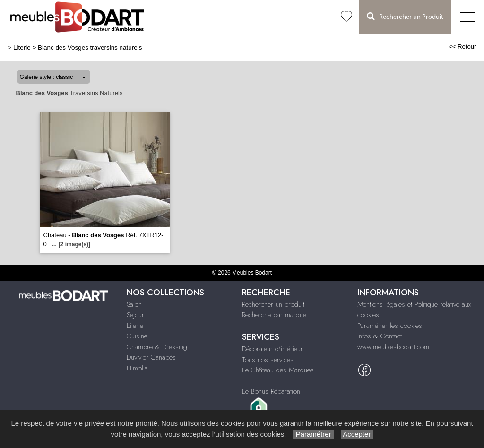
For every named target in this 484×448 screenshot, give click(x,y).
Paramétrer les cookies (390, 326)
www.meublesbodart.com (393, 347)
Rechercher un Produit (405, 16)
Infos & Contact (380, 336)
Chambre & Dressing (157, 347)
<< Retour (462, 47)
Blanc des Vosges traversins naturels (90, 47)
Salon (134, 304)
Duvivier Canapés (151, 357)
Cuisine (137, 336)
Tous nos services (268, 360)
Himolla (137, 368)
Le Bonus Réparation (271, 391)
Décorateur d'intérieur (272, 349)
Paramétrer (313, 434)
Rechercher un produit (273, 304)
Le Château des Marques (278, 370)
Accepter (357, 434)
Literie (22, 47)
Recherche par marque (274, 315)
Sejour (135, 315)
